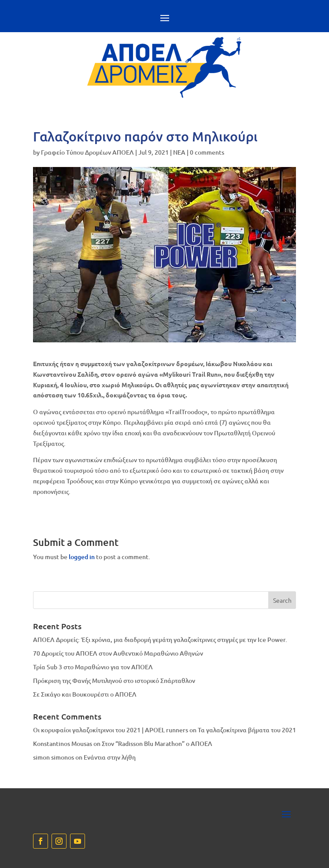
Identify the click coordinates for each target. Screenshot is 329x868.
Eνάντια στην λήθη (110, 757)
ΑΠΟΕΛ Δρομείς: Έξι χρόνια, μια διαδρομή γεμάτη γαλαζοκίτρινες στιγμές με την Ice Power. (160, 640)
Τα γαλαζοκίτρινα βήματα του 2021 (247, 730)
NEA (179, 152)
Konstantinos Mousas (63, 744)
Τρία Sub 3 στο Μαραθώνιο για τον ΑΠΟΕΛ (93, 667)
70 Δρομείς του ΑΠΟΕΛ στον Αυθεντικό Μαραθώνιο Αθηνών (118, 653)
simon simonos (54, 757)
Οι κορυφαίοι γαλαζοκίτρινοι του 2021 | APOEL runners (111, 730)
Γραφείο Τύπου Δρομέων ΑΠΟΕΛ (87, 152)
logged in (82, 557)
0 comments (207, 152)
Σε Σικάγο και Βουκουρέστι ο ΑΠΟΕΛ (85, 694)
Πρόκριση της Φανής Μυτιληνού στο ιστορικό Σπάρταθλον (114, 681)
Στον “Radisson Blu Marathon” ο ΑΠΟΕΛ (157, 744)
